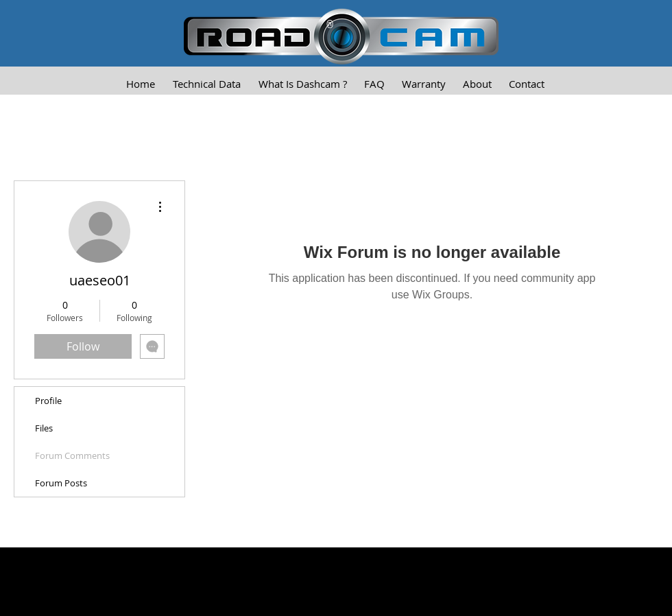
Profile (48, 401)
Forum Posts (61, 483)
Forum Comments (72, 455)
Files (44, 428)
